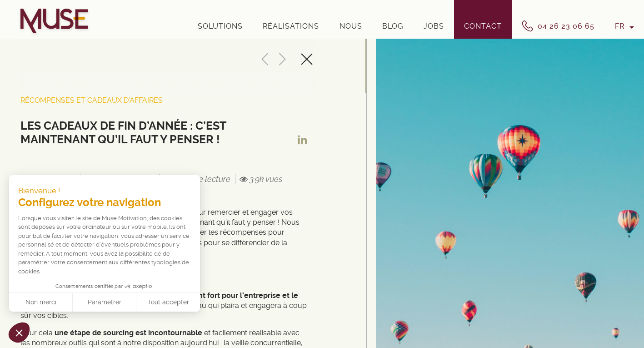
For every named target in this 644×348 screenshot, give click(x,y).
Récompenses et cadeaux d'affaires (92, 100)
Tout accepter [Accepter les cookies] (168, 302)
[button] (19, 333)
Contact (483, 26)
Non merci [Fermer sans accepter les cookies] (41, 302)
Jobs (434, 26)
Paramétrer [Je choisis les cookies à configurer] (105, 302)
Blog (393, 26)
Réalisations (291, 26)
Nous (351, 26)
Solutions (220, 26)
